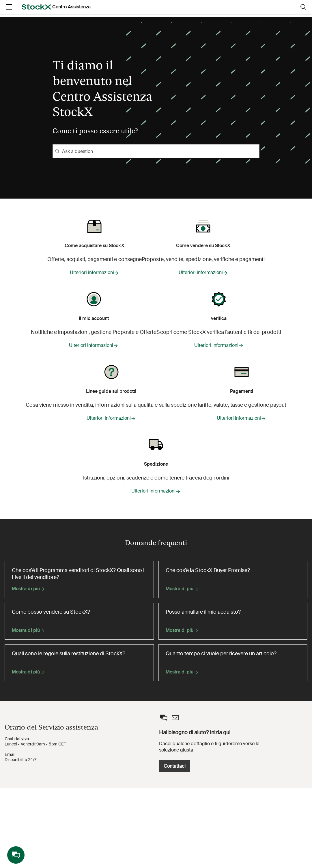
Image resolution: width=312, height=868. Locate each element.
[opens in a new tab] (21, 12)
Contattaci (235, 846)
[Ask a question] (156, 151)
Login (263, 12)
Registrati (293, 12)
